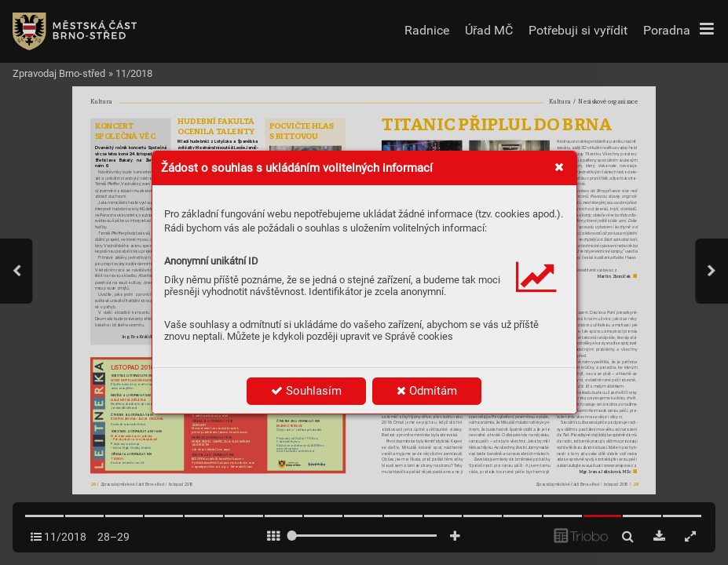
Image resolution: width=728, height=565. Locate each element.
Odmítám (427, 391)
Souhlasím (306, 391)
